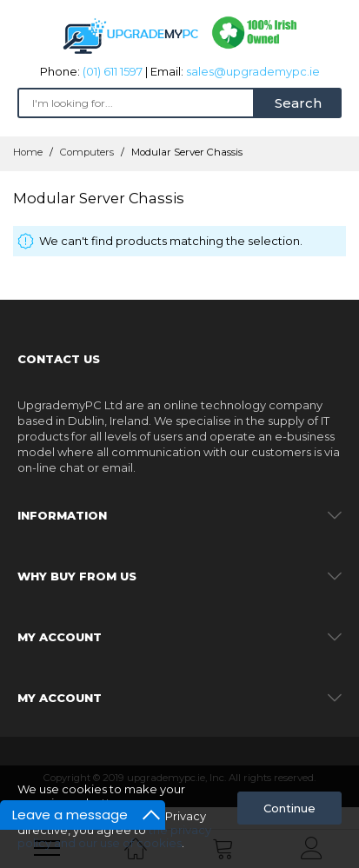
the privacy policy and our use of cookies (114, 837)
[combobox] (136, 103)
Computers (88, 152)
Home (29, 152)
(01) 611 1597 (113, 71)
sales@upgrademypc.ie (253, 71)
